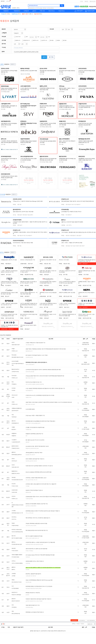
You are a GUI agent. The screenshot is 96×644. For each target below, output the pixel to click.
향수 (26, 436)
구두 (36, 480)
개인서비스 (52, 11)
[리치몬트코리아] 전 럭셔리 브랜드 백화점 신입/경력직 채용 (9, 177)
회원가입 (86, 1)
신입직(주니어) (44, 40)
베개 (36, 538)
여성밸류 (33, 384)
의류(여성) (28, 557)
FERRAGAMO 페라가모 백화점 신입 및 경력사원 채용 (67, 159)
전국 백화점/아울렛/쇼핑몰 (65, 109)
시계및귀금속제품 (29, 499)
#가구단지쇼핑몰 (39, 8)
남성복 (39, 423)
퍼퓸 (26, 442)
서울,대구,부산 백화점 (25, 74)
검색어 (3, 52)
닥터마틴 (31, 480)
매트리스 (27, 538)
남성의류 (31, 461)
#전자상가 (45, 8)
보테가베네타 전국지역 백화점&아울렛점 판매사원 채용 (9, 124)
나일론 (27, 576)
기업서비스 (61, 11)
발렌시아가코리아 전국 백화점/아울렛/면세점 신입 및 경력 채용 (48, 159)
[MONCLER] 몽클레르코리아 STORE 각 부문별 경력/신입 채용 (67, 107)
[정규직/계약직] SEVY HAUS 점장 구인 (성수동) (28, 106)
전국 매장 (3, 109)
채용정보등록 (91, 11)
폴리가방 (30, 576)
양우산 (32, 526)
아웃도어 (33, 455)
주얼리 (29, 378)
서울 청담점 (42, 144)
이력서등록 (80, 11)
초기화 (51, 57)
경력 (26, 37)
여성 (40, 544)
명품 (33, 372)
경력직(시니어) (35, 40)
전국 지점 (3, 74)
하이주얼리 (33, 404)
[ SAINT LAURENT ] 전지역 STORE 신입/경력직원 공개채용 (48, 124)
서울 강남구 (23, 144)
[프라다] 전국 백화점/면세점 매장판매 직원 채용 (86, 89)
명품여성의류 (28, 492)
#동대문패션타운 (31, 8)
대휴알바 (58, 40)
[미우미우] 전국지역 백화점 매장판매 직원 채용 (87, 71)
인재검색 (26, 11)
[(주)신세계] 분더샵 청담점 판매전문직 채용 (48, 142)
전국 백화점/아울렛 (5, 92)
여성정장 (37, 384)
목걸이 (40, 588)
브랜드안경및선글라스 (30, 364)
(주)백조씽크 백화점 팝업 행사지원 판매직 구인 (28, 124)
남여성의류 (28, 372)
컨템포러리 (28, 448)
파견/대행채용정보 (91, 620)
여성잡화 (31, 601)
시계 (34, 378)
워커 (26, 480)
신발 (29, 480)
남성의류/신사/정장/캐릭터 (31, 506)
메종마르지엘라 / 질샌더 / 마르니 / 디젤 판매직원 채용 (67, 89)
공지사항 (8, 1)
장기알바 (64, 40)
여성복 (35, 526)
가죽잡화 (41, 601)
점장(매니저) (17, 40)
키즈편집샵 (31, 551)
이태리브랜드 (28, 423)
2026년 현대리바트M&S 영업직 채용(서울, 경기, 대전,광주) (9, 89)
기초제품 (27, 486)
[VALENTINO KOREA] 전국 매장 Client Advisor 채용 (47, 89)
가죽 (34, 480)
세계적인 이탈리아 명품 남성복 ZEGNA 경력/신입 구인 (86, 142)
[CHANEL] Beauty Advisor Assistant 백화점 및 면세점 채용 (28, 142)
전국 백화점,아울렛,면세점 (45, 127)
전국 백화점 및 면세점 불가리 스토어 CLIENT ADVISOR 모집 (87, 107)
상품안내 (13, 64)
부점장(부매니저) (26, 40)
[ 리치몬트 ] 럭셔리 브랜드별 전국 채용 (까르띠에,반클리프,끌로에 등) (9, 142)
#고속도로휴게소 (50, 8)
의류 (30, 455)
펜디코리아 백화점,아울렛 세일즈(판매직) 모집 (48, 106)
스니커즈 (29, 513)
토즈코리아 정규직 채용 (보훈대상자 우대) (67, 71)
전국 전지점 (42, 109)
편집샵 (32, 607)
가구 (38, 538)
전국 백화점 (62, 92)
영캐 (42, 544)
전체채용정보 (74, 620)
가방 (26, 526)
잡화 (31, 372)
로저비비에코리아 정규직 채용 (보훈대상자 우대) (9, 159)
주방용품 (27, 429)
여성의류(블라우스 (29, 390)
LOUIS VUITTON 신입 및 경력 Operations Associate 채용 (85, 124)
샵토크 (34, 11)
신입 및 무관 (17, 37)
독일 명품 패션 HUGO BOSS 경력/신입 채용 (48, 71)
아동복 (27, 397)
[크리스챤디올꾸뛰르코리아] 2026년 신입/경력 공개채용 (28, 159)
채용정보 (6, 11)
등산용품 (27, 455)
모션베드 (33, 538)
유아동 (27, 551)
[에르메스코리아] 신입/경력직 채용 (29, 71)
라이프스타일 (36, 601)
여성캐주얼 (41, 384)
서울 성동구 (23, 109)
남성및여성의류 (33, 448)
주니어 (30, 397)
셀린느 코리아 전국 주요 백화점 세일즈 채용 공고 (67, 142)
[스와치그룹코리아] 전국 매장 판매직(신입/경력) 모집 (29, 89)
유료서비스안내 (92, 1)
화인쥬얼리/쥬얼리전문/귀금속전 (32, 588)
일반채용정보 (82, 620)
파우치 (29, 526)
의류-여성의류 (28, 384)
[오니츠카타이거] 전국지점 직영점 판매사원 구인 (9, 71)
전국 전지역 (23, 92)
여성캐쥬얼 (28, 607)
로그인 (82, 1)
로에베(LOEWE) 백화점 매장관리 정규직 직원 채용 (67, 124)
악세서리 (35, 461)
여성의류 (27, 461)
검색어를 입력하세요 (33, 6)
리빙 (30, 429)
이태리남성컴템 (34, 423)
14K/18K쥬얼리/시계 (30, 345)
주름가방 (34, 576)
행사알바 (51, 40)
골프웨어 (27, 595)
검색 (62, 6)
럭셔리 (32, 378)
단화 (32, 513)
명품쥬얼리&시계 (29, 351)
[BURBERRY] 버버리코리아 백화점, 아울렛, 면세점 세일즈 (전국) (87, 159)
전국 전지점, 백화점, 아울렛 (46, 162)
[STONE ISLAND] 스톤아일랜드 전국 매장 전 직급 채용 (9, 106)
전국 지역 (22, 162)
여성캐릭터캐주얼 (29, 357)
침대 (30, 538)
